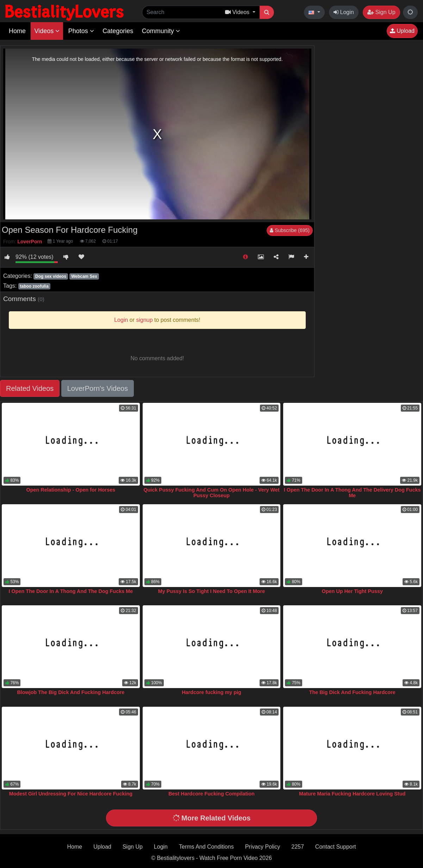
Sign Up (381, 12)
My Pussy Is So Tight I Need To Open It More (211, 591)
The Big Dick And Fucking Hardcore (352, 692)
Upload (402, 31)
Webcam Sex (84, 276)
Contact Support (336, 847)
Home (17, 31)
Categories (118, 31)
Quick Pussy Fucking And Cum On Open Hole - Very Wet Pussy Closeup (211, 493)
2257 (298, 847)
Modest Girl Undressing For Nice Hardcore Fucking (71, 794)
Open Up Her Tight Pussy (352, 591)
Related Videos (30, 388)
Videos (47, 31)
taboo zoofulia (34, 286)
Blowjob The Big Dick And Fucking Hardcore (71, 692)
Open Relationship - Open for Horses (71, 490)
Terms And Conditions (206, 847)
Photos (81, 31)
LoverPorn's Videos (98, 388)
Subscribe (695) (290, 230)
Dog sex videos (51, 276)
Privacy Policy (263, 847)
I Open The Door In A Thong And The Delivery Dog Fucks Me (352, 493)
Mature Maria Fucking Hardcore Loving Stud (352, 794)
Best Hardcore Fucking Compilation (211, 794)
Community (161, 31)
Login (344, 12)
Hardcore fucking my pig (211, 692)
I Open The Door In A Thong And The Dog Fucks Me (71, 591)
